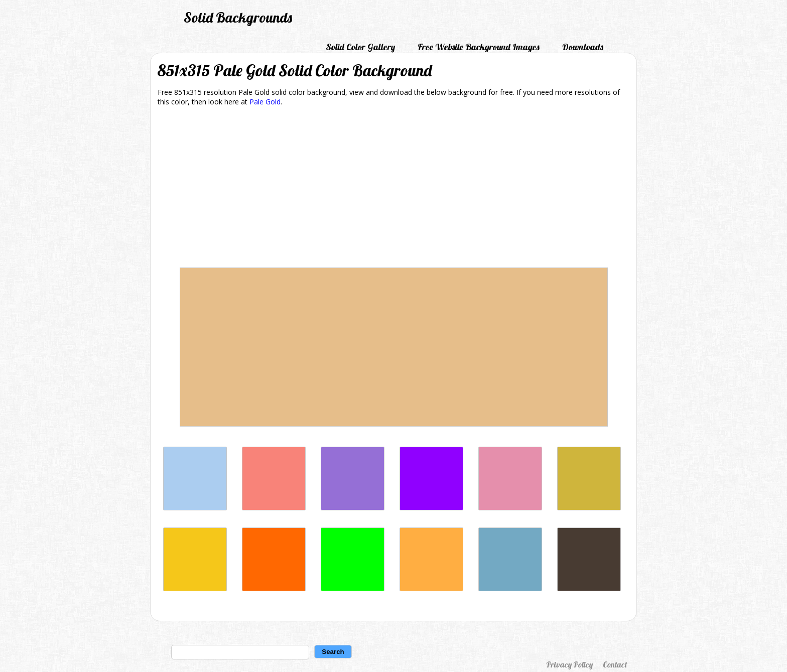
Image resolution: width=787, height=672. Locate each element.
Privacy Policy (569, 664)
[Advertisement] (393, 189)
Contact (615, 664)
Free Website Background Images (479, 47)
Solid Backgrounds (238, 17)
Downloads (583, 47)
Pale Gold (265, 102)
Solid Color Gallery (360, 47)
